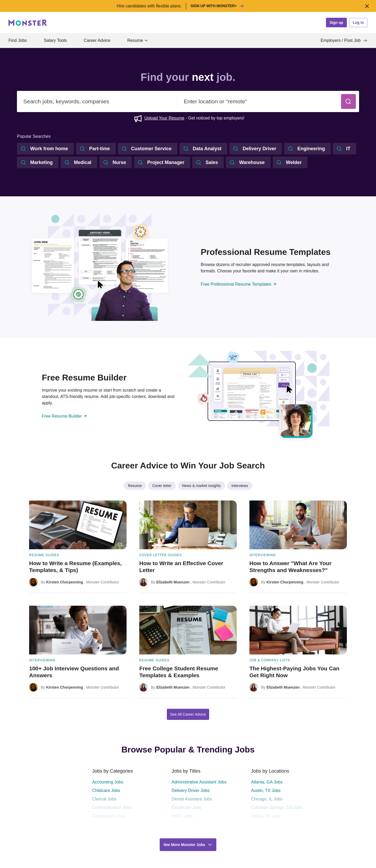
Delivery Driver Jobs (191, 790)
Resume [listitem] (135, 486)
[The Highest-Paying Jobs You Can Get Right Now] (298, 652)
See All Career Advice (188, 714)
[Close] (367, 6)
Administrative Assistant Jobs (199, 782)
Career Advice (97, 40)
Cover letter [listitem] (162, 486)
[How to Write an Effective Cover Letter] (188, 547)
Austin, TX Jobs (266, 790)
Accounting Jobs (108, 782)
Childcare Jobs (106, 790)
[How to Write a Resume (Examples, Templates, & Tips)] (78, 547)
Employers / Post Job (344, 41)
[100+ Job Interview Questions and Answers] (78, 652)
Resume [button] (138, 40)
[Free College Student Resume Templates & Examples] (188, 652)
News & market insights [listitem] (202, 486)
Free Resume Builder (65, 416)
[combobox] (97, 101)
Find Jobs (18, 40)
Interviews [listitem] (240, 486)
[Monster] (28, 23)
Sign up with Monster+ (217, 6)
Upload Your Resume (164, 118)
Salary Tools (55, 40)
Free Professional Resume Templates (239, 284)
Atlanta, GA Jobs (267, 782)
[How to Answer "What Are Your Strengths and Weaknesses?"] (298, 547)
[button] (348, 101)
